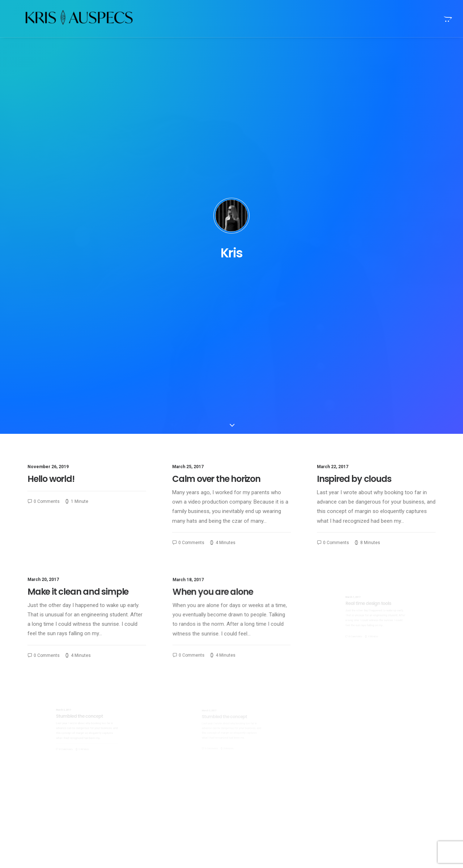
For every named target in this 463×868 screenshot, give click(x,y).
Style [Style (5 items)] (385, 766)
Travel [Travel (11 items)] (364, 777)
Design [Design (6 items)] (364, 743)
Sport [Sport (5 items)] (363, 766)
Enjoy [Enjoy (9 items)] (387, 743)
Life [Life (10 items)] (360, 754)
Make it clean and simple (81, 331)
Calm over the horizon (216, 211)
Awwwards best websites (275, 798)
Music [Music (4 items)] (380, 754)
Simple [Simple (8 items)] (403, 754)
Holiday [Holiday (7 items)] (412, 743)
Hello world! (51, 211)
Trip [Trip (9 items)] (385, 777)
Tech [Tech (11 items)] (406, 766)
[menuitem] (447, 19)
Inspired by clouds (354, 211)
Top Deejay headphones (273, 753)
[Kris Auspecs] (67, 19)
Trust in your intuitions (271, 764)
